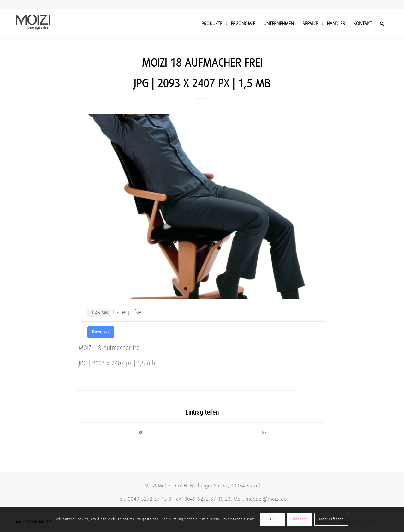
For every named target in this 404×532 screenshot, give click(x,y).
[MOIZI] (33, 24)
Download (101, 332)
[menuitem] (212, 24)
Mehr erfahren (331, 519)
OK (272, 519)
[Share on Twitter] (140, 433)
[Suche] (382, 24)
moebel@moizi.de (266, 499)
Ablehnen (300, 519)
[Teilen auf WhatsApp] (264, 433)
